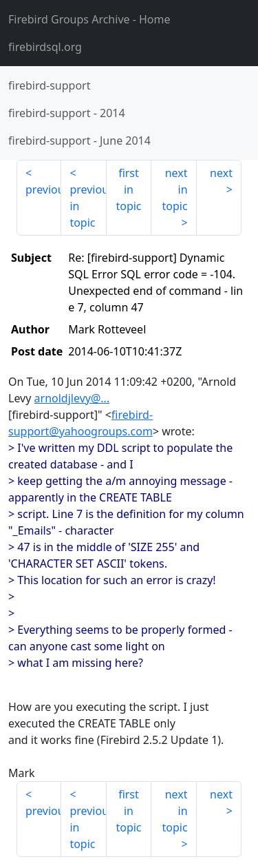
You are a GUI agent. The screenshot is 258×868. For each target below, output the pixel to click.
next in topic (174, 189)
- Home (89, 19)
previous (43, 189)
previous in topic (88, 206)
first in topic (128, 189)
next (221, 173)
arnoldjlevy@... (72, 398)
